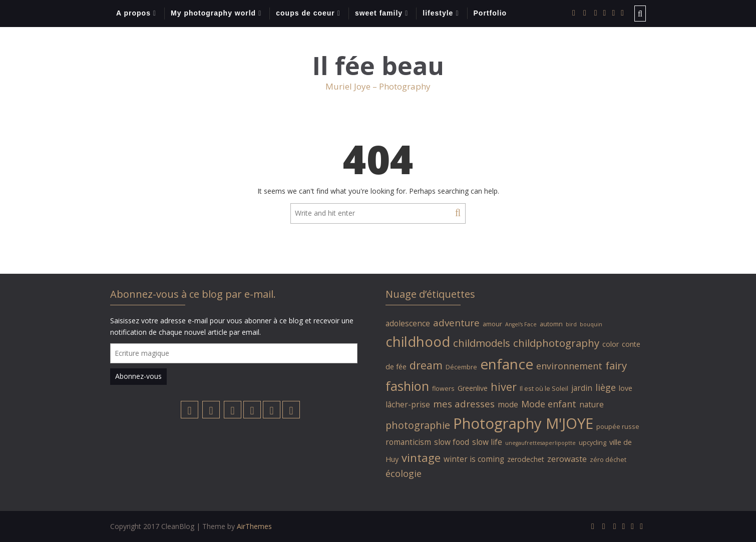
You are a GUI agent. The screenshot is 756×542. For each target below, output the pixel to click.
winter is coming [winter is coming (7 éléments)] (474, 459)
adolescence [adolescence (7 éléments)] (408, 323)
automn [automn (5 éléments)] (551, 324)
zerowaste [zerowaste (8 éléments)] (567, 459)
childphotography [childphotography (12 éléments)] (556, 343)
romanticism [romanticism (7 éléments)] (408, 442)
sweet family (379, 13)
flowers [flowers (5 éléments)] (443, 389)
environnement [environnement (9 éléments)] (569, 366)
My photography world (213, 13)
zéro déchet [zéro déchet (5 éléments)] (608, 460)
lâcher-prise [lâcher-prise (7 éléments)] (408, 404)
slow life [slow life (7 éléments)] (487, 442)
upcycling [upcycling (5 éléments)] (593, 443)
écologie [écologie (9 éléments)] (404, 473)
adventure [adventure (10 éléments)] (456, 323)
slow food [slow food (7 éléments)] (452, 442)
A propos (133, 13)
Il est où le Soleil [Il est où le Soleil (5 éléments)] (544, 389)
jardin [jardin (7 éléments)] (582, 388)
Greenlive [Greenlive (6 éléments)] (473, 388)
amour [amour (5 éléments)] (492, 324)
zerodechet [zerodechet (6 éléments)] (526, 459)
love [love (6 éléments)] (626, 388)
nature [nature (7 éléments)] (592, 404)
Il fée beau (378, 66)
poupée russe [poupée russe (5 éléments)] (618, 427)
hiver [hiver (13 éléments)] (504, 387)
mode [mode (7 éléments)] (508, 404)
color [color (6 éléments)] (611, 344)
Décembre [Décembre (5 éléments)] (461, 367)
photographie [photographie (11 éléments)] (418, 425)
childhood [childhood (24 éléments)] (418, 342)
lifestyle (438, 13)
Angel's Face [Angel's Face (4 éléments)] (521, 324)
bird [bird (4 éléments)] (571, 324)
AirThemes (254, 526)
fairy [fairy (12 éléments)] (616, 365)
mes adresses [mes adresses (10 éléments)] (464, 404)
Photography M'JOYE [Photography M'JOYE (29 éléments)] (523, 423)
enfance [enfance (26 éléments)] (507, 364)
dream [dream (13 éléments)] (426, 365)
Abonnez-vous (138, 376)
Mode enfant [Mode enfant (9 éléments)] (549, 404)
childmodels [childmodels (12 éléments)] (482, 343)
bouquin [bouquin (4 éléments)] (591, 324)
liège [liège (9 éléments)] (606, 387)
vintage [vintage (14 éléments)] (421, 457)
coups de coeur (305, 13)
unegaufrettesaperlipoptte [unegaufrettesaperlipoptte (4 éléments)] (540, 443)
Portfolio (490, 13)
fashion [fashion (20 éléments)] (407, 386)
